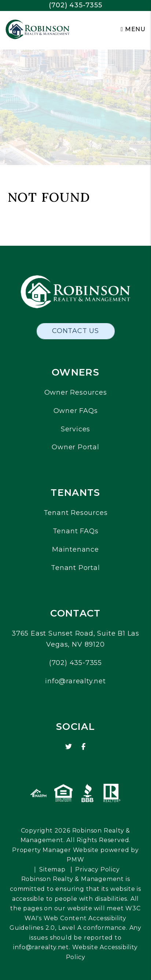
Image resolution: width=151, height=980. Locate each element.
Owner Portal (75, 447)
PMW (75, 860)
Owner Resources (76, 392)
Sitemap (52, 869)
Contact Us (75, 331)
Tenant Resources (76, 513)
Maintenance (75, 549)
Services (75, 429)
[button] (69, 747)
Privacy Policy (97, 869)
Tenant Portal (75, 568)
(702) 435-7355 (75, 5)
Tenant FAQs (76, 531)
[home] (38, 29)
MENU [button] (133, 29)
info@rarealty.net (75, 681)
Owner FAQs (76, 411)
